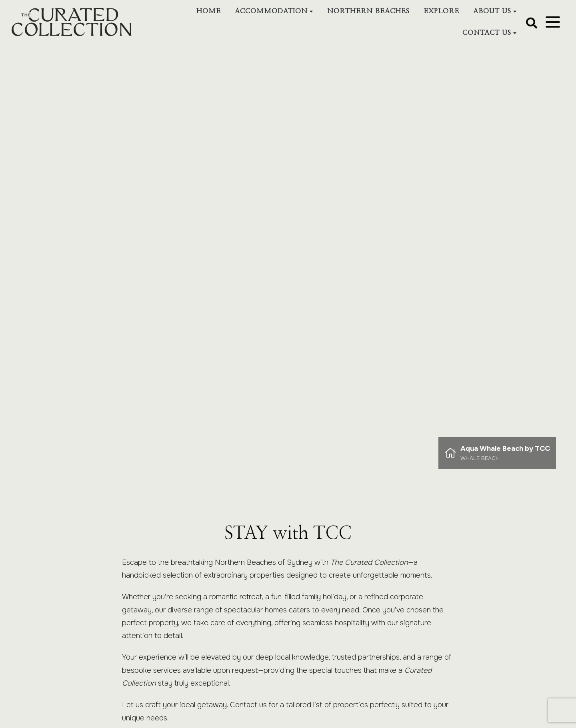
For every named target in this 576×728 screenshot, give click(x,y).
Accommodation (271, 11)
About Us (492, 11)
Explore (441, 11)
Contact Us (486, 33)
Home (208, 11)
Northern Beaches (368, 11)
